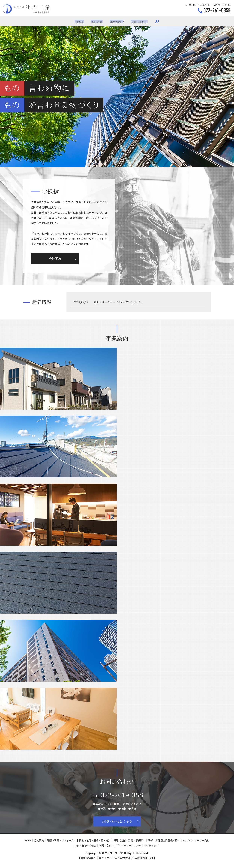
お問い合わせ (137, 21)
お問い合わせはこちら (117, 821)
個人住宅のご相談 (86, 845)
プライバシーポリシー (129, 845)
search (154, 21)
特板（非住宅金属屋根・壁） (164, 840)
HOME (81, 21)
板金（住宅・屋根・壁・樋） (95, 840)
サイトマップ (151, 845)
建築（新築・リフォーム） (61, 840)
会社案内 (97, 21)
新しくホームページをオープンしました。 (119, 302)
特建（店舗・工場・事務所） (129, 840)
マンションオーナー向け (196, 840)
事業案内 (115, 21)
